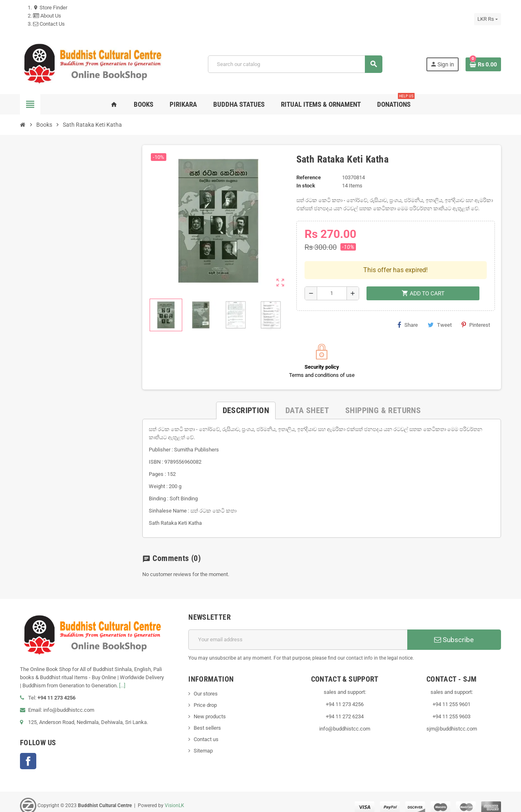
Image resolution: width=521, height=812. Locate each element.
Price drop (205, 697)
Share (408, 299)
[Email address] (298, 632)
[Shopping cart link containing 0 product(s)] (483, 64)
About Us (47, 16)
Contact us (206, 731)
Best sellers (207, 720)
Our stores (206, 685)
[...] (122, 677)
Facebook (28, 753)
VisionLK (174, 797)
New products (210, 708)
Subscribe (454, 632)
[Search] (295, 64)
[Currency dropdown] (488, 19)
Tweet (440, 299)
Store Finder (50, 8)
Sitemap (203, 743)
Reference (309, 177)
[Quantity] (332, 268)
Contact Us (49, 24)
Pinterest (476, 299)
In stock (306, 186)
